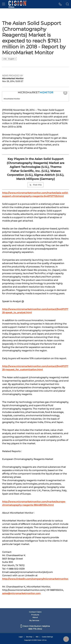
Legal (21, 637)
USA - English (9, 59)
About (35, 617)
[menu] (4, 4)
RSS (37, 637)
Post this (36, 185)
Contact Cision (35, 612)
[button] (60, 4)
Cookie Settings (47, 637)
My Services (35, 620)
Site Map (29, 637)
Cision (39, 640)
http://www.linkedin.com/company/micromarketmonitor (35, 579)
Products (35, 615)
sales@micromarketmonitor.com (21, 593)
